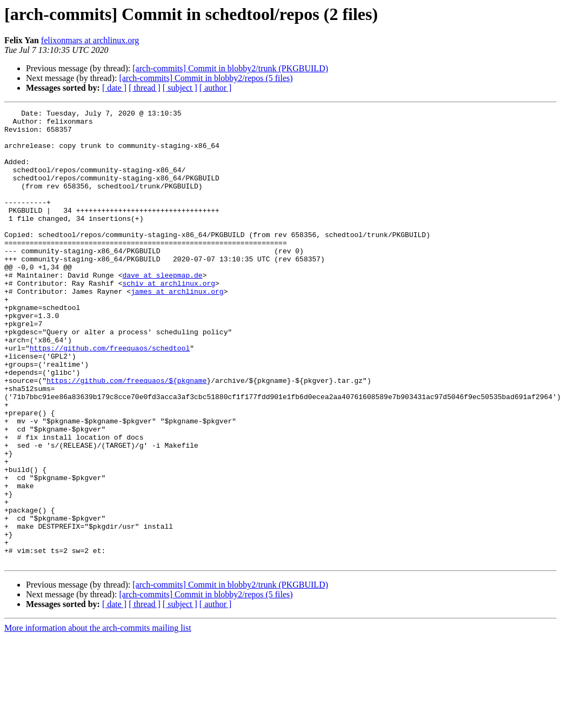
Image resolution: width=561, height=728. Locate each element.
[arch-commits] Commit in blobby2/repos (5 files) (206, 78)
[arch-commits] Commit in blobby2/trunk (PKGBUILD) (230, 68)
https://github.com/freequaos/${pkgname (126, 435)
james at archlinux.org (177, 328)
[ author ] (216, 88)
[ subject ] (180, 88)
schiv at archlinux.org (169, 319)
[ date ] (114, 88)
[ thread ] (145, 88)
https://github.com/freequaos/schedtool (110, 396)
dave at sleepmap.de (162, 309)
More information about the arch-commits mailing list (98, 719)
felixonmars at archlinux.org (90, 40)
